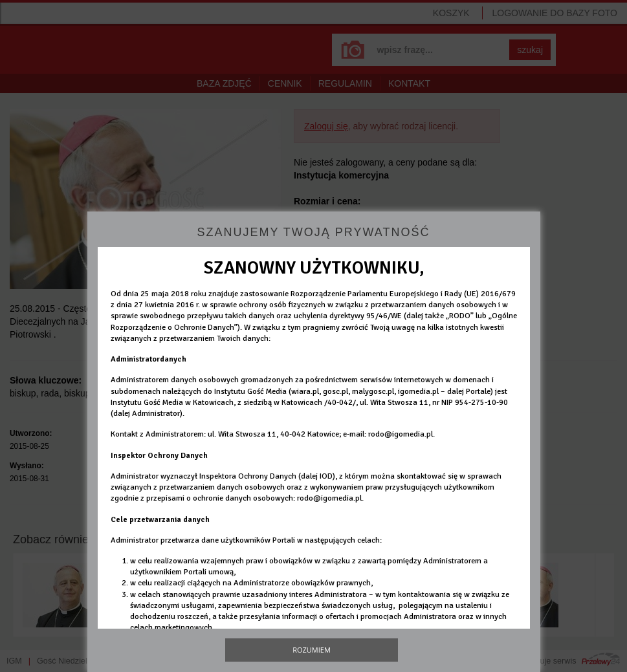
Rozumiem (312, 650)
